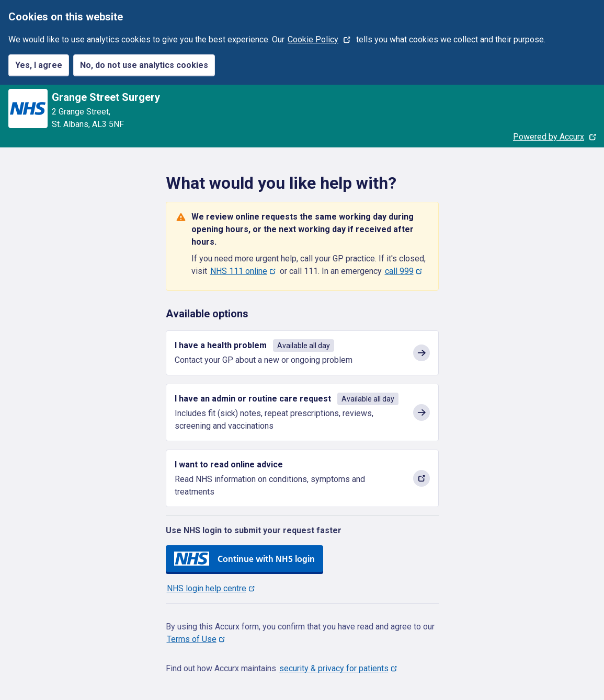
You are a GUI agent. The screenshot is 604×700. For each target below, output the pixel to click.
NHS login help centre (207, 588)
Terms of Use (192, 639)
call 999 (399, 271)
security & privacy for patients (334, 668)
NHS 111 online (239, 271)
